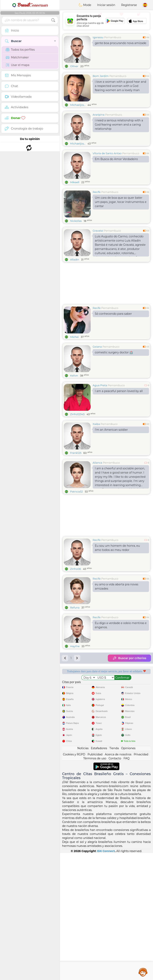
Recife (97, 192)
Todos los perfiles (20, 50)
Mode (85, 5)
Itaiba (96, 424)
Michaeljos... (78, 105)
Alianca (97, 463)
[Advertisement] (106, 21)
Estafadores (99, 875)
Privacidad (141, 881)
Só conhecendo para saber (113, 314)
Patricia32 (76, 491)
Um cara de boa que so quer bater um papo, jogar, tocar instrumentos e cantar (121, 202)
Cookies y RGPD (74, 881)
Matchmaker (17, 57)
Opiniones (128, 875)
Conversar (30, 5)
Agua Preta (100, 385)
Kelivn (74, 375)
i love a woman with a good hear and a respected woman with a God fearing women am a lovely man (121, 86)
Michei (74, 337)
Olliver (74, 66)
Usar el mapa (17, 65)
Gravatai (98, 231)
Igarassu (98, 37)
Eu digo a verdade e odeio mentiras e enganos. (121, 625)
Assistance (143, 972)
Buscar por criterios (129, 658)
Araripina (99, 115)
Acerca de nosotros (118, 881)
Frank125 (76, 453)
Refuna (75, 607)
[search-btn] (53, 20)
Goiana (97, 347)
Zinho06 (76, 569)
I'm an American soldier (111, 430)
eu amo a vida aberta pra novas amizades (117, 586)
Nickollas (76, 221)
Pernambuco (113, 37)
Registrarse (129, 5)
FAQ (127, 885)
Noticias (83, 875)
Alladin (75, 259)
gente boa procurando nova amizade (121, 43)
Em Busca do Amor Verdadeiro (116, 159)
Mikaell (75, 182)
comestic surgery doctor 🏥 (114, 352)
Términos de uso (95, 885)
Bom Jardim (101, 76)
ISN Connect (106, 978)
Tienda (114, 875)
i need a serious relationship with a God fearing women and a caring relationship (119, 125)
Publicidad (95, 881)
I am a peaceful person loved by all (119, 391)
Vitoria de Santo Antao (107, 153)
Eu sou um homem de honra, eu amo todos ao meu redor (117, 548)
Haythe (75, 646)
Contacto (115, 885)
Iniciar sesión (106, 5)
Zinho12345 (77, 414)
